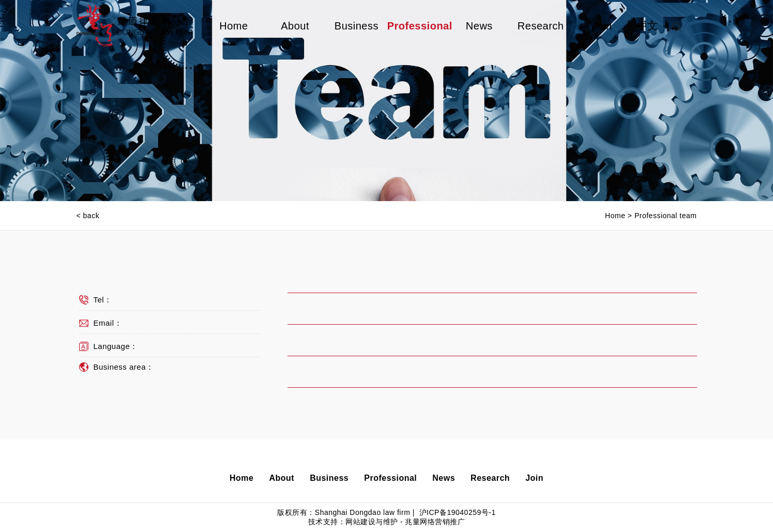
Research (541, 26)
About (295, 26)
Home (233, 26)
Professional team (666, 216)
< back (88, 216)
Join (602, 26)
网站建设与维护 (372, 522)
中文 (648, 26)
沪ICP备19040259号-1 (456, 512)
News (479, 26)
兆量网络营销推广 (435, 522)
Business (357, 26)
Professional (418, 26)
